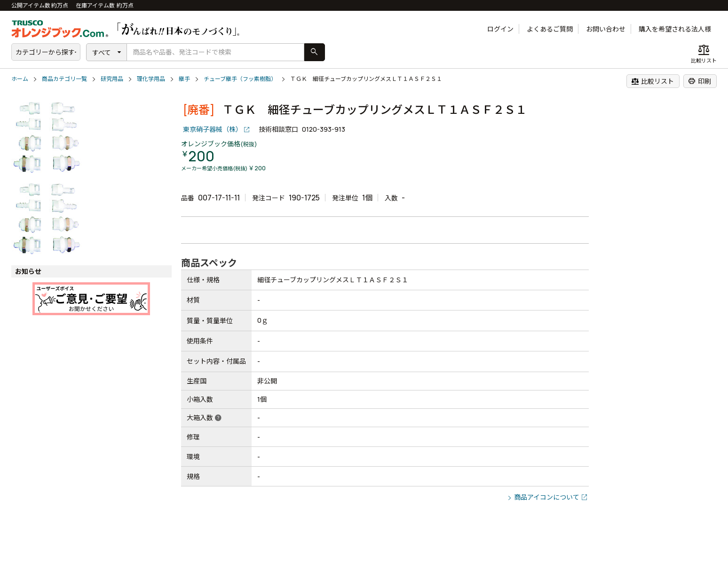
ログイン (500, 29)
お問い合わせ (606, 29)
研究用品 (112, 79)
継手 (184, 79)
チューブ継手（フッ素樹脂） (240, 79)
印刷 (700, 81)
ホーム (20, 79)
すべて (102, 52)
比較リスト (653, 81)
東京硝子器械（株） (213, 129)
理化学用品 (151, 79)
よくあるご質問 (550, 29)
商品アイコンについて (547, 497)
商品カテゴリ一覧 (64, 79)
